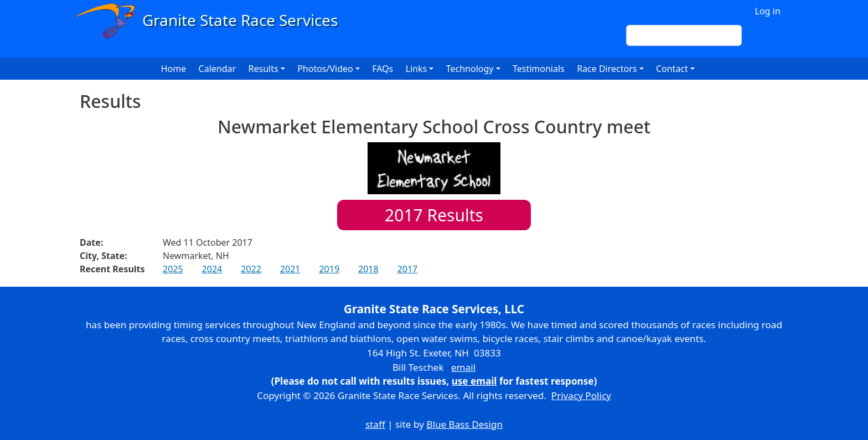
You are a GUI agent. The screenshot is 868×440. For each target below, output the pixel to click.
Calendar (218, 69)
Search (763, 35)
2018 (368, 269)
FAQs (383, 69)
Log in (768, 11)
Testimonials (539, 69)
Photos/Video (325, 69)
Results (434, 215)
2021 (290, 269)
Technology (470, 69)
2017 (408, 269)
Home (174, 69)
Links (417, 69)
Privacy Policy (581, 395)
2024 (212, 269)
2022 (251, 269)
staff (375, 424)
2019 (329, 269)
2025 (173, 269)
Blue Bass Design (464, 424)
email (463, 367)
